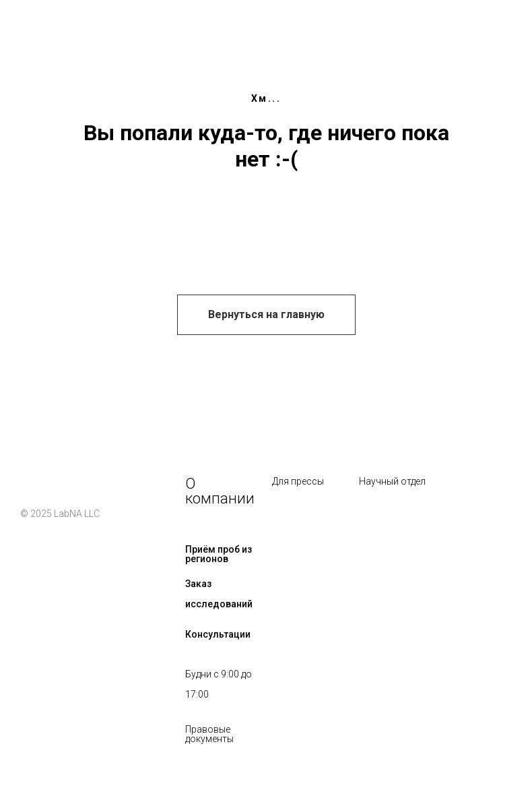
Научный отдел (392, 481)
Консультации (218, 634)
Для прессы (298, 481)
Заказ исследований (219, 594)
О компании (220, 491)
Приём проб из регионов (219, 554)
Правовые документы (209, 734)
